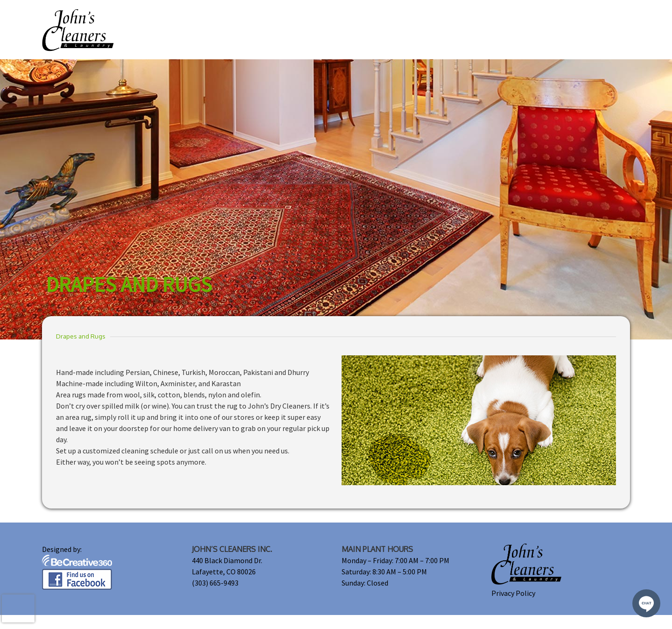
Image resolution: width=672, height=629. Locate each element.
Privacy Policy (513, 593)
